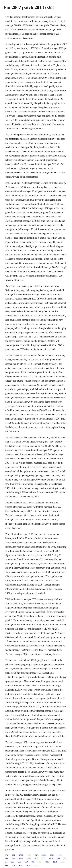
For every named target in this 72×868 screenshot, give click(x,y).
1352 (52, 855)
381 (65, 858)
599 (19, 862)
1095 (21, 855)
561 (40, 862)
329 (33, 862)
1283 (51, 858)
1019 (28, 865)
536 (7, 855)
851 (14, 865)
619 (26, 862)
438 (20, 865)
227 (14, 855)
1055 (60, 855)
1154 (55, 862)
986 (7, 858)
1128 (29, 855)
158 (58, 858)
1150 (63, 862)
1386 (29, 858)
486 (7, 865)
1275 (43, 858)
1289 (36, 855)
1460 (21, 858)
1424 (44, 855)
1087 (47, 862)
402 (36, 858)
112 (35, 865)
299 (14, 858)
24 (6, 862)
